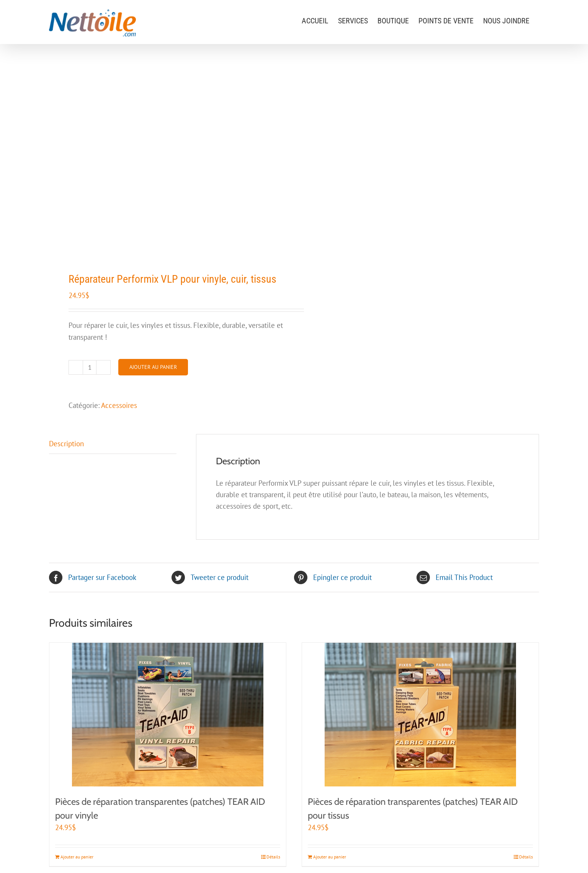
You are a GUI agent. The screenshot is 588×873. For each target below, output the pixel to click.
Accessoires (119, 405)
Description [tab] (66, 444)
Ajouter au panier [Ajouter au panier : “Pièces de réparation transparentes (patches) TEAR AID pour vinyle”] (77, 857)
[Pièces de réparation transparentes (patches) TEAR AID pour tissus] (420, 715)
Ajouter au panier (153, 367)
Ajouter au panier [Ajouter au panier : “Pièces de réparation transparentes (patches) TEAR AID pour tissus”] (330, 857)
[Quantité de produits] (90, 367)
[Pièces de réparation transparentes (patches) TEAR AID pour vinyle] (168, 715)
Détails (273, 857)
